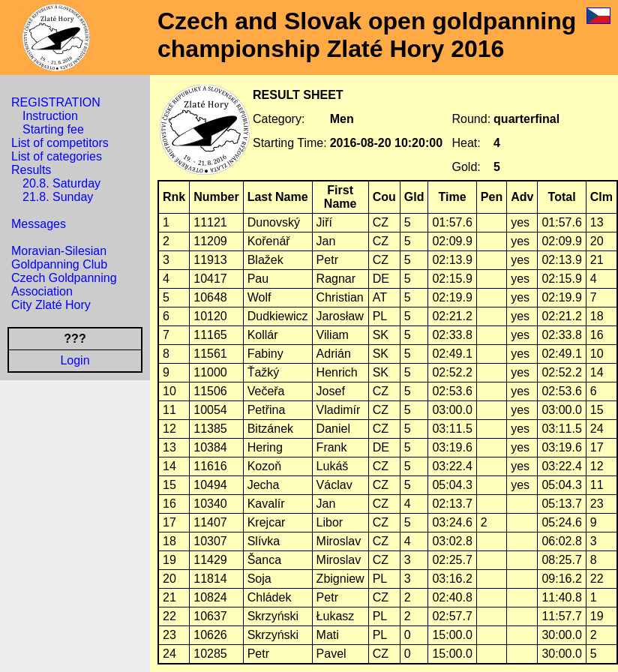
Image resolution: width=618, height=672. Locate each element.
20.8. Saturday (61, 183)
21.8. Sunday (58, 197)
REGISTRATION (56, 102)
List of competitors (60, 143)
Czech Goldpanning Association (64, 285)
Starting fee (53, 129)
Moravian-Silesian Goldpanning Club (59, 258)
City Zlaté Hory (51, 305)
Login (75, 360)
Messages (39, 224)
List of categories (57, 156)
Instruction (50, 116)
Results (31, 170)
